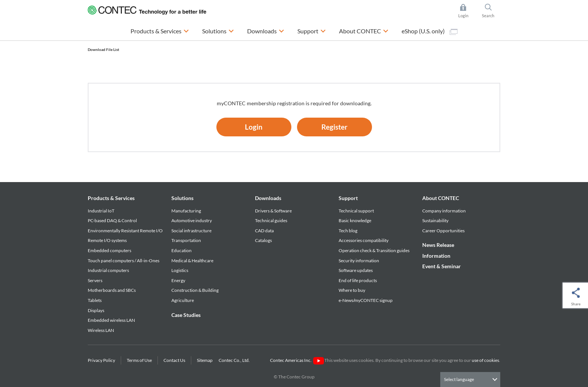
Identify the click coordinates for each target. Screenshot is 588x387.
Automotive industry (192, 220)
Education (181, 250)
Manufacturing (186, 211)
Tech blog (348, 231)
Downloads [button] (266, 30)
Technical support (356, 211)
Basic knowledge (355, 220)
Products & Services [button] (160, 30)
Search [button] (491, 11)
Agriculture (183, 300)
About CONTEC (441, 198)
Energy (178, 280)
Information (436, 256)
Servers (95, 280)
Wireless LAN (101, 330)
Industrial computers (108, 270)
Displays (96, 310)
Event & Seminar (442, 266)
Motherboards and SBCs (112, 290)
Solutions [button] (218, 30)
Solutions (182, 198)
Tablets (95, 300)
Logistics (180, 270)
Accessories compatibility (364, 240)
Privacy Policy (101, 360)
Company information (444, 211)
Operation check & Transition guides (374, 250)
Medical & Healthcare (192, 261)
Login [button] (467, 11)
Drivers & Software (273, 211)
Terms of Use (139, 360)
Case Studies (186, 315)
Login (254, 127)
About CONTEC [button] (364, 30)
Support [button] (312, 30)
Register (334, 127)
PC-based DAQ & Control (112, 220)
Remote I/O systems (107, 240)
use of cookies (485, 360)
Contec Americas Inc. (297, 360)
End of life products (358, 280)
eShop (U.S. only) (430, 31)
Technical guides (271, 220)
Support (348, 198)
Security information (359, 261)
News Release (438, 245)
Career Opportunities (443, 231)
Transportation (186, 240)
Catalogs (263, 240)
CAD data (264, 231)
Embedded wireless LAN (111, 320)
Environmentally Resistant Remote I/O (125, 231)
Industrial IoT (101, 211)
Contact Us (174, 360)
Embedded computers (109, 250)
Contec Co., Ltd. (235, 360)
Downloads (268, 198)
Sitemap (205, 360)
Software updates (356, 270)
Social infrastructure (191, 231)
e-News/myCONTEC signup (366, 300)
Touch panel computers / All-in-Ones (124, 261)
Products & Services (111, 198)
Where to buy (352, 290)
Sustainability (435, 220)
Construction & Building (195, 290)
